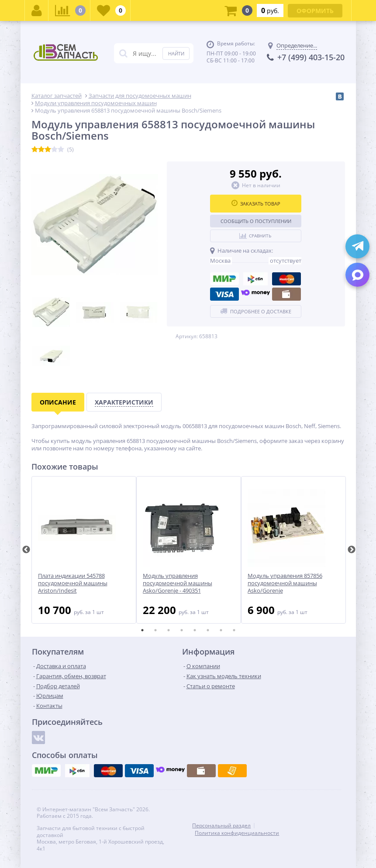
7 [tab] (221, 630)
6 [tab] (208, 630)
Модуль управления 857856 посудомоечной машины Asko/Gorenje (285, 583)
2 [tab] (155, 630)
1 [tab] (142, 630)
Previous (26, 550)
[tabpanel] (84, 550)
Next (352, 550)
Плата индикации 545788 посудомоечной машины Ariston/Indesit (73, 583)
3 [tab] (169, 630)
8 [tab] (234, 630)
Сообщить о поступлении (256, 221)
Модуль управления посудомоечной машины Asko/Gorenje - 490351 (178, 583)
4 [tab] (182, 630)
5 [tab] (195, 630)
